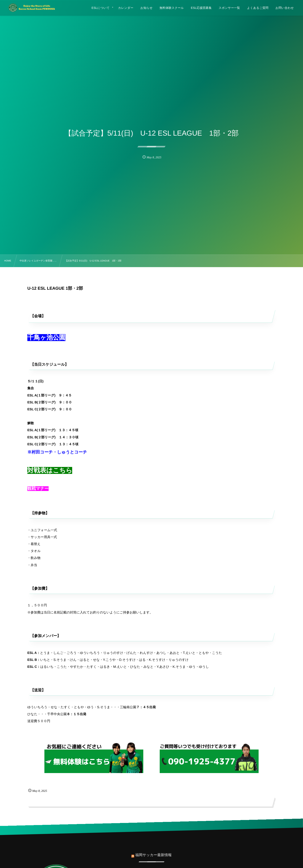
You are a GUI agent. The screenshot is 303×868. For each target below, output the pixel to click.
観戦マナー (38, 489)
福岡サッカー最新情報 (153, 852)
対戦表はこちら (50, 470)
